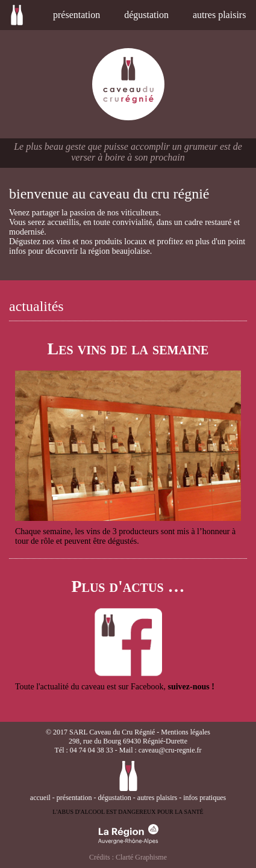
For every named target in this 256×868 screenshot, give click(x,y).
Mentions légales (186, 732)
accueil (20, 15)
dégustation (146, 15)
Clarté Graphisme (141, 857)
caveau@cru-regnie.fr (170, 750)
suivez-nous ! (191, 687)
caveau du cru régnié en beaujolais (128, 84)
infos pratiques (204, 798)
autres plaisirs (219, 15)
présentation (76, 15)
